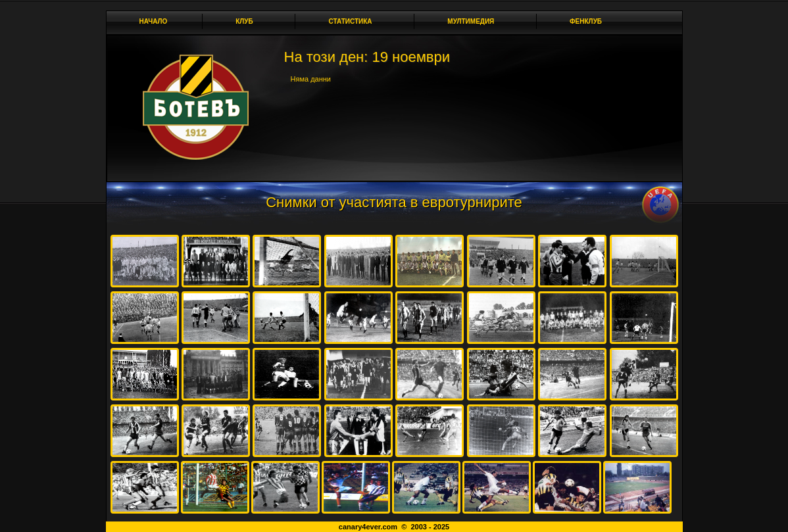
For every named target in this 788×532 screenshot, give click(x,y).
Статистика (354, 21)
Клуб (248, 21)
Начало (154, 21)
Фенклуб (589, 21)
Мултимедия (474, 21)
